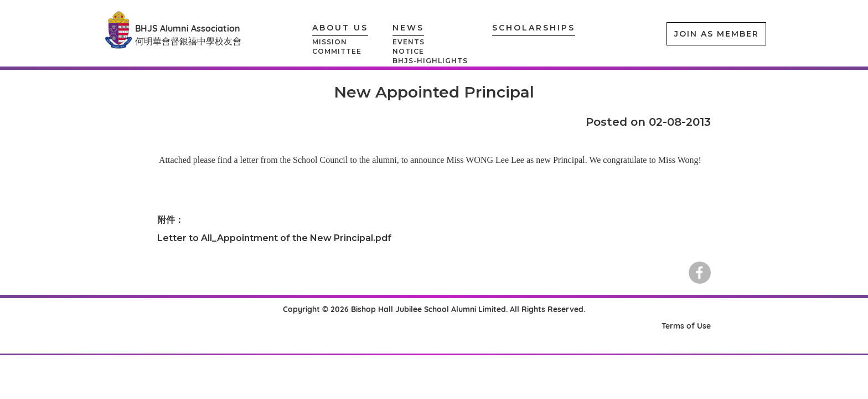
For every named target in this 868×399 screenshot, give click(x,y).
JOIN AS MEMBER (717, 34)
